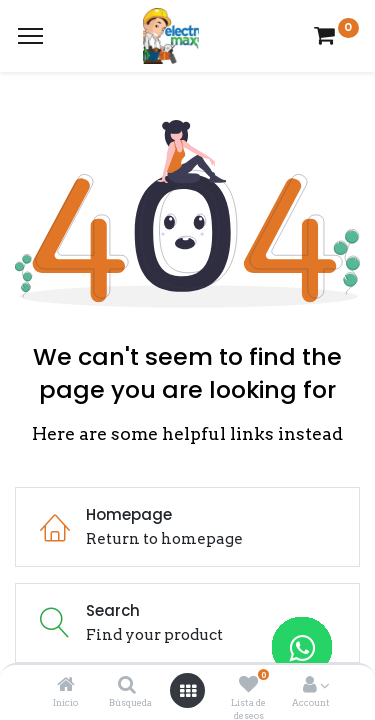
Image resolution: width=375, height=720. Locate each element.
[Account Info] (310, 686)
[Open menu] (188, 691)
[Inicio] (66, 686)
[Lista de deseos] (248, 686)
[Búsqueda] (127, 686)
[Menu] (30, 36)
